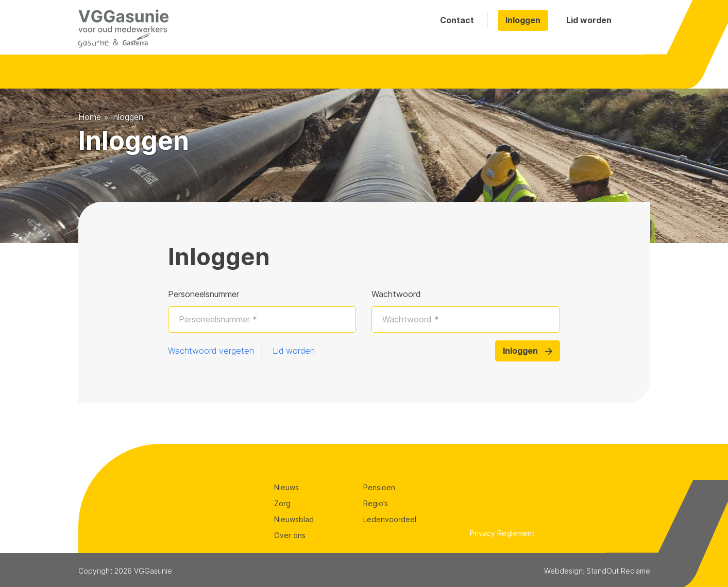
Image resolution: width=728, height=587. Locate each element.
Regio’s (376, 503)
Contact (457, 20)
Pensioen (379, 487)
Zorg (282, 503)
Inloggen (523, 20)
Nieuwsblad (294, 519)
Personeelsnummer (204, 294)
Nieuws (286, 487)
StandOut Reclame (618, 571)
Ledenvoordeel (390, 519)
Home (90, 117)
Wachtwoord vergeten (211, 351)
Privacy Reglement (502, 533)
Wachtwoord (396, 294)
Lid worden (589, 20)
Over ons (290, 535)
